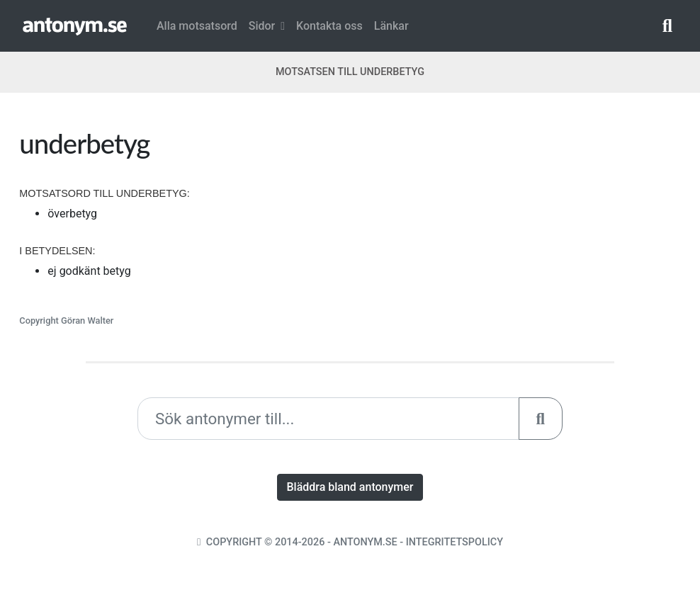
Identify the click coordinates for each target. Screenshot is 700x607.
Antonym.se (365, 542)
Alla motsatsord (197, 26)
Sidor (267, 26)
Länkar (391, 26)
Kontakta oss (329, 26)
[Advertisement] (520, 226)
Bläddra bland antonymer (350, 487)
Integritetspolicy (455, 542)
